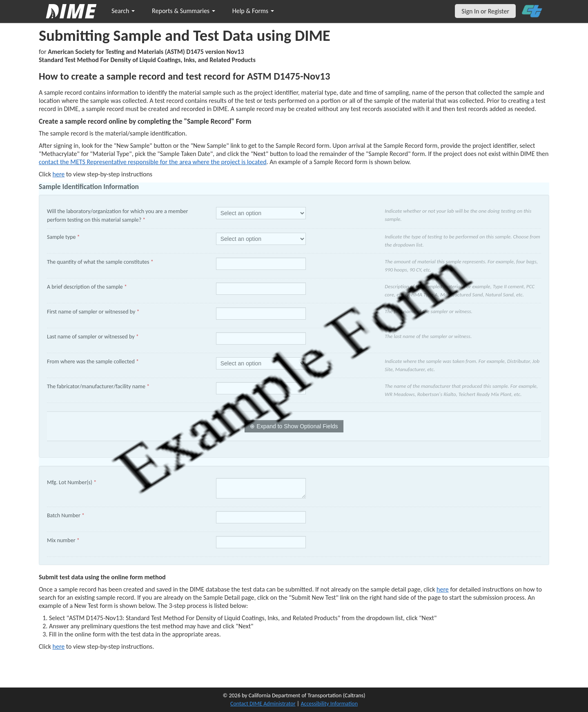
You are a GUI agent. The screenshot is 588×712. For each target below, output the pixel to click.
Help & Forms (253, 11)
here (443, 589)
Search (123, 11)
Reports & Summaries (184, 11)
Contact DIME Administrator (263, 704)
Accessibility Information (329, 704)
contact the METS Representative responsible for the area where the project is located (153, 162)
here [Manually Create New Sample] (59, 174)
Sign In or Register (485, 11)
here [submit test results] (59, 646)
